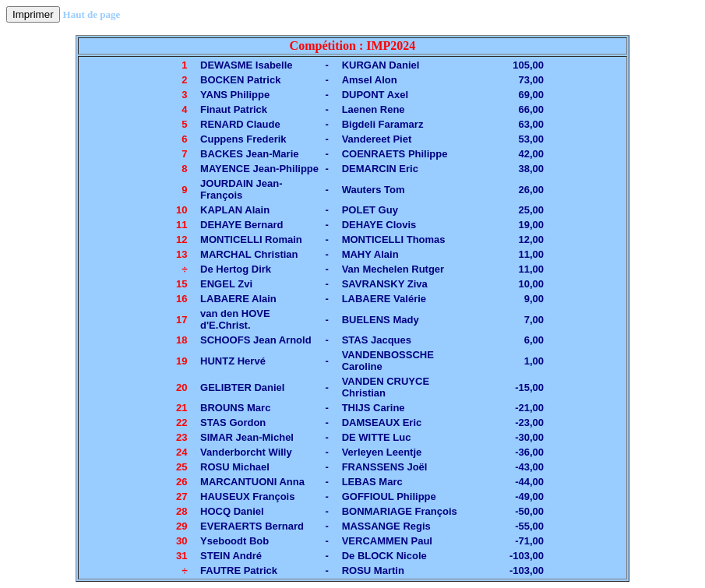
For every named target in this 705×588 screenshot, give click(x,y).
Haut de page (92, 14)
